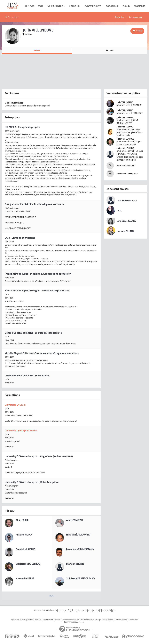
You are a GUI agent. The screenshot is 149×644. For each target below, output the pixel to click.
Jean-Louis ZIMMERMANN (80, 549)
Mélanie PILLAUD (126, 231)
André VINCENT (75, 520)
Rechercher (13, 17)
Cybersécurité (93, 6)
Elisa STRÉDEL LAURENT (79, 535)
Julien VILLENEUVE (125, 139)
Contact (30, 620)
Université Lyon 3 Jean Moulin (21, 430)
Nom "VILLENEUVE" (126, 166)
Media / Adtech (56, 6)
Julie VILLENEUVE (125, 102)
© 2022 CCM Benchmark (75, 622)
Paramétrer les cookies (90, 620)
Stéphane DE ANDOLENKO (80, 578)
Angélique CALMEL (127, 221)
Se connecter (135, 17)
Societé (57, 620)
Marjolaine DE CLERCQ (28, 564)
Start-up (74, 6)
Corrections (133, 620)
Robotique (112, 6)
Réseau (110, 50)
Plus (51, 596)
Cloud (126, 6)
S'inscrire (119, 17)
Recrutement (48, 620)
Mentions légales (107, 620)
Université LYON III (15, 405)
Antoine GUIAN (24, 535)
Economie (139, 6)
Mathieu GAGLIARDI (127, 200)
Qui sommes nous (18, 620)
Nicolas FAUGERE (25, 578)
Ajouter (139, 31)
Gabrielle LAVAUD (25, 549)
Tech (40, 6)
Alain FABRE (22, 520)
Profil (37, 50)
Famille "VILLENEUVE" (127, 174)
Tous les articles (121, 620)
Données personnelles (70, 620)
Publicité (38, 620)
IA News (30, 6)
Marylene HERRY (75, 564)
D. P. (120, 211)
